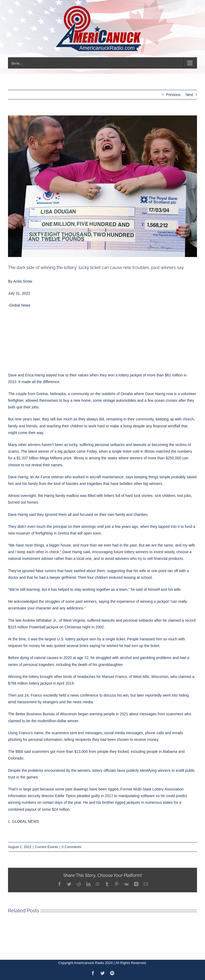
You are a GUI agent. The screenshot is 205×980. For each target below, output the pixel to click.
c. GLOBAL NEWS (23, 821)
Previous (173, 95)
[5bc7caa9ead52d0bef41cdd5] (102, 186)
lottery (124, 375)
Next (189, 95)
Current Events (47, 847)
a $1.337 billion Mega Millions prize (42, 458)
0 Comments (72, 847)
